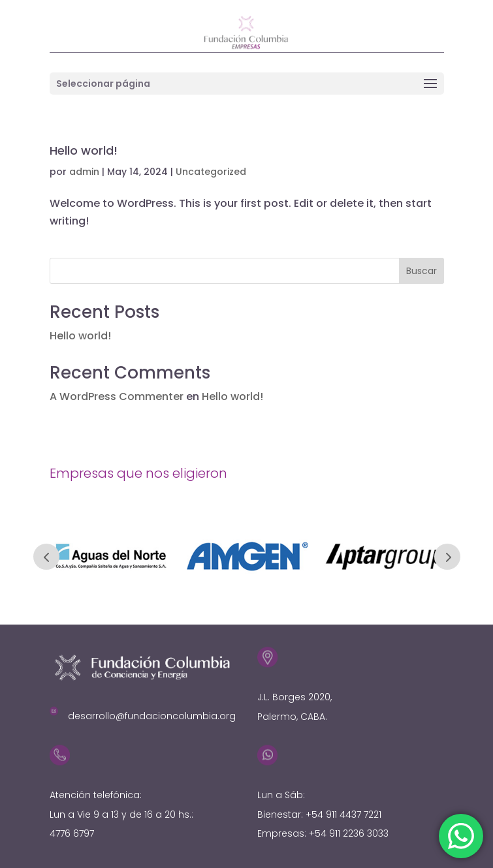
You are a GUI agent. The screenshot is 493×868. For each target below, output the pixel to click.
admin (84, 172)
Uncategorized (211, 172)
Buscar (421, 271)
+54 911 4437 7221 (343, 814)
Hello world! (84, 150)
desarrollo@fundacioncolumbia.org (152, 716)
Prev (46, 557)
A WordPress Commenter (117, 396)
